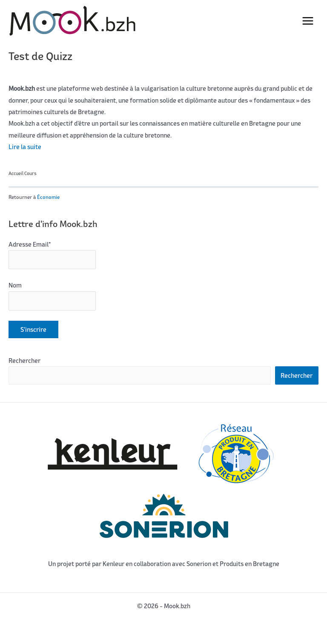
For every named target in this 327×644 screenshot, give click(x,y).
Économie (48, 197)
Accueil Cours (23, 173)
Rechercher (24, 361)
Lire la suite (25, 147)
